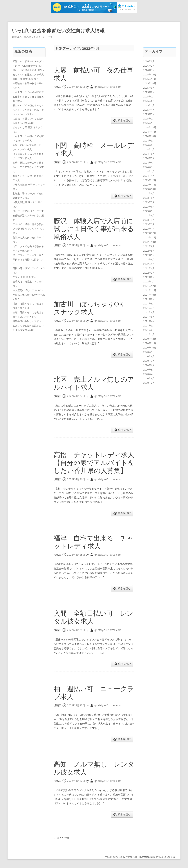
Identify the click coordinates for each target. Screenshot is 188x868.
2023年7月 (149, 202)
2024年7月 (149, 149)
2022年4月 (149, 268)
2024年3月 (149, 167)
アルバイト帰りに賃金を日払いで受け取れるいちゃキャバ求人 (28, 229)
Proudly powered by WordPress (121, 857)
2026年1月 (149, 70)
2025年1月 (149, 123)
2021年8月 (149, 304)
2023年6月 (149, 207)
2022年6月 (149, 259)
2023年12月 (150, 180)
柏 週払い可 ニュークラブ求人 (94, 693)
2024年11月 (150, 132)
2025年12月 (150, 75)
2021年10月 (150, 295)
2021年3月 (149, 326)
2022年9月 (149, 246)
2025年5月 (149, 105)
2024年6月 (149, 154)
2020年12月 (150, 339)
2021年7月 (149, 308)
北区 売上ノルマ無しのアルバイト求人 (94, 383)
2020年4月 (149, 374)
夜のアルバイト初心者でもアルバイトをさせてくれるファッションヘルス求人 (28, 110)
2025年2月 (149, 119)
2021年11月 (150, 290)
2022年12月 (150, 233)
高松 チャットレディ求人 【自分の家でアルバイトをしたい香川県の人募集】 (97, 463)
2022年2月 (149, 277)
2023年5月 (149, 211)
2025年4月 (149, 110)
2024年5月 (149, 158)
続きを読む (124, 120)
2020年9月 (149, 352)
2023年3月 (149, 220)
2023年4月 (149, 215)
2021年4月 (149, 321)
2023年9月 (149, 193)
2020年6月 (149, 365)
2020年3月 (149, 378)
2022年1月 (149, 282)
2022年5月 (149, 264)
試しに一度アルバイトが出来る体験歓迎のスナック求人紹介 (28, 215)
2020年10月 (150, 348)
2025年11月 (150, 79)
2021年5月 (149, 317)
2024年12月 (150, 127)
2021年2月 (149, 330)
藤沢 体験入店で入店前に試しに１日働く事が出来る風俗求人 (94, 229)
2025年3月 (149, 114)
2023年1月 (149, 229)
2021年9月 (149, 299)
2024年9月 (149, 141)
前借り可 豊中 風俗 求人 (26, 79)
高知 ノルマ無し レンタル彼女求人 (94, 768)
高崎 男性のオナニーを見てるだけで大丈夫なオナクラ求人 (28, 167)
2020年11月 (150, 343)
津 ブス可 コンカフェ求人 (28, 255)
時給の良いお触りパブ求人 (27, 321)
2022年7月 (149, 255)
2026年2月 (149, 66)
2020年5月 (149, 370)
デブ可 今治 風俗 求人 (24, 277)
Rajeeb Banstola (167, 857)
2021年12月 (150, 286)
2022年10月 (150, 242)
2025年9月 (149, 88)
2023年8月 (149, 198)
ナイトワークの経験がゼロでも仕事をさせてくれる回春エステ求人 (28, 97)
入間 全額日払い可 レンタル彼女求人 (94, 617)
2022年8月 (149, 251)
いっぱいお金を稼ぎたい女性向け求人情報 (58, 30)
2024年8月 (149, 145)
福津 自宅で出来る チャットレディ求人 (94, 542)
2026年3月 (149, 61)
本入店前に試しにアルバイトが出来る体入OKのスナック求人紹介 (29, 295)
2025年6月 (149, 101)
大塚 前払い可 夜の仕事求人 (93, 74)
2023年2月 (149, 224)
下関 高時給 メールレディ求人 (94, 149)
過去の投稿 (62, 838)
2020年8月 (149, 356)
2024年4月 (149, 163)
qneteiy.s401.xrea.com (108, 87)
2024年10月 (150, 136)
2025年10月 (150, 83)
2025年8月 (149, 92)
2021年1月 (149, 334)
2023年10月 (150, 189)
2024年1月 (149, 176)
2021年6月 (149, 312)
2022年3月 (149, 273)
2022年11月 (150, 237)
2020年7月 (149, 361)
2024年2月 (149, 171)
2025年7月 (149, 97)
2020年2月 (149, 383)
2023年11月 (150, 185)
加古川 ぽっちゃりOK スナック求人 (92, 308)
